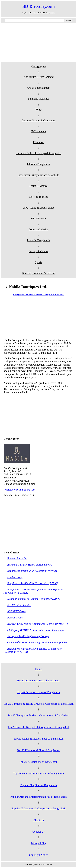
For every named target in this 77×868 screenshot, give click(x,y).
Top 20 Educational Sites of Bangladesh (39, 750)
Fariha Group (15, 577)
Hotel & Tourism (38, 197)
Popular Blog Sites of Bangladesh (39, 785)
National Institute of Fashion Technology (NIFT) (34, 599)
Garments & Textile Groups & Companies (38, 153)
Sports (38, 262)
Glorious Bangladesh (38, 164)
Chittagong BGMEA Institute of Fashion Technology (36, 630)
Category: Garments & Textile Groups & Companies (39, 295)
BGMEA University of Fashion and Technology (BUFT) (37, 624)
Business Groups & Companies (39, 120)
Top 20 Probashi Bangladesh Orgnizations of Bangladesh (38, 727)
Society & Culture (38, 251)
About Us (38, 820)
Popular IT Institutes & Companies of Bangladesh (38, 808)
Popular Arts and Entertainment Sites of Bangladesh (38, 797)
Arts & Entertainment (38, 88)
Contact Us (39, 832)
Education (38, 142)
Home (39, 669)
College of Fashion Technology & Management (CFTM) (38, 642)
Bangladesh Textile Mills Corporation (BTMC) (33, 583)
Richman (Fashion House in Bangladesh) (30, 565)
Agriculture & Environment (38, 77)
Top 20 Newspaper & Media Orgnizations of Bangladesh (38, 715)
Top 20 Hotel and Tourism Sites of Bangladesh (39, 773)
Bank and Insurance (38, 99)
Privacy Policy (38, 843)
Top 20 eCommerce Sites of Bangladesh (38, 680)
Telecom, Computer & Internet (38, 273)
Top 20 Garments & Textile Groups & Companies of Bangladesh (38, 704)
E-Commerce (39, 131)
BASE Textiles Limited (19, 605)
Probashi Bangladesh (38, 240)
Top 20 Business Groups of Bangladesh (38, 692)
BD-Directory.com (38, 6)
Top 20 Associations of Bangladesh (38, 762)
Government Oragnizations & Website (38, 175)
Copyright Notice (39, 855)
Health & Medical (38, 186)
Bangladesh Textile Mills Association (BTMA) (32, 571)
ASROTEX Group (17, 611)
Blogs (39, 109)
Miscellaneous (38, 218)
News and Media (39, 229)
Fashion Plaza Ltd (17, 558)
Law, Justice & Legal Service (38, 208)
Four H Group (15, 617)
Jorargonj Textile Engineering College (28, 636)
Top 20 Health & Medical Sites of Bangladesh (38, 739)
